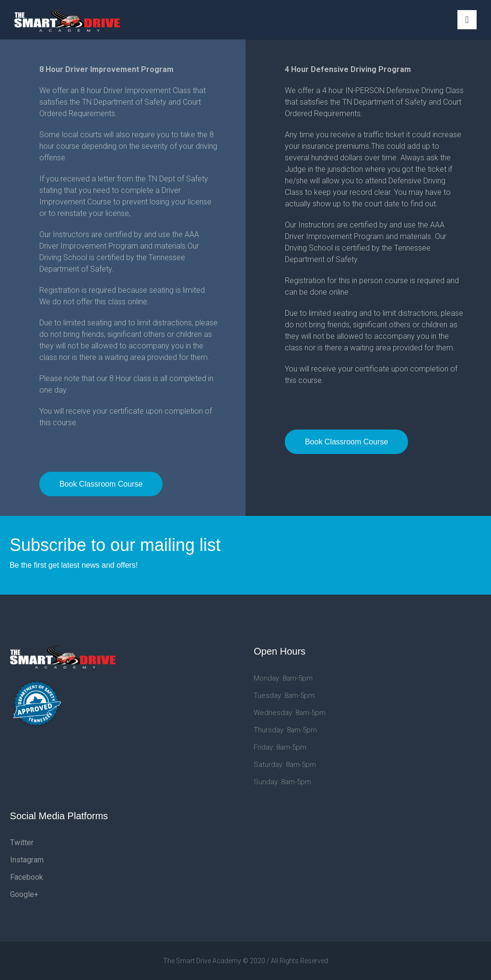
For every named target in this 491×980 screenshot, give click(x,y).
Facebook (27, 877)
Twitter (22, 843)
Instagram (27, 860)
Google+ (24, 894)
